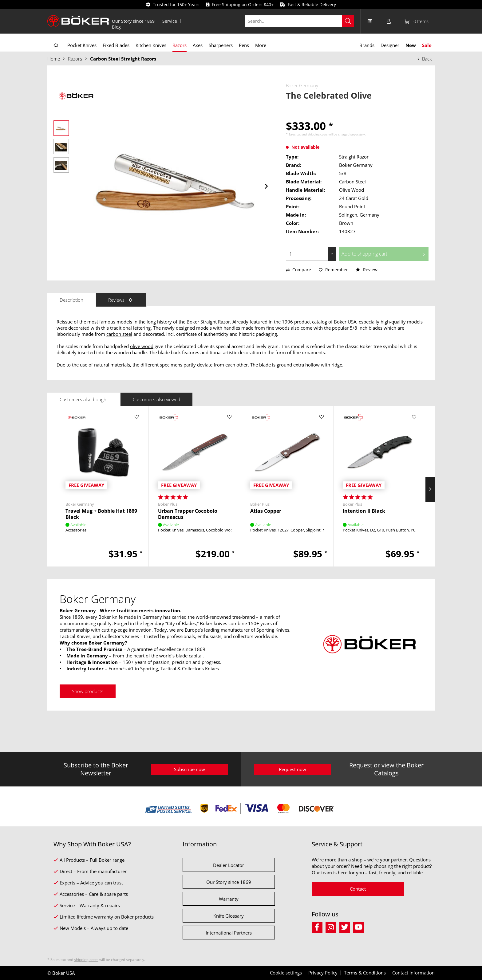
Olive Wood (352, 190)
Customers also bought (84, 399)
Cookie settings (286, 973)
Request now (292, 769)
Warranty (229, 899)
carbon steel (119, 334)
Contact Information (413, 973)
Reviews (121, 300)
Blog (116, 27)
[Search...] (300, 21)
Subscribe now (190, 769)
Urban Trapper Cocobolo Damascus (188, 514)
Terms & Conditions (365, 973)
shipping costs (318, 134)
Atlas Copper (266, 511)
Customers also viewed (156, 399)
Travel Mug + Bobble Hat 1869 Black (101, 514)
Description (71, 300)
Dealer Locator (229, 865)
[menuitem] (133, 21)
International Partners (229, 933)
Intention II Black (364, 511)
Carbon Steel (352, 182)
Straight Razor (354, 157)
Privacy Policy (323, 973)
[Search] (348, 21)
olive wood (142, 346)
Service (170, 21)
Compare (298, 270)
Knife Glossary (229, 916)
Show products (88, 691)
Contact (358, 889)
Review (367, 270)
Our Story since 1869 (133, 21)
